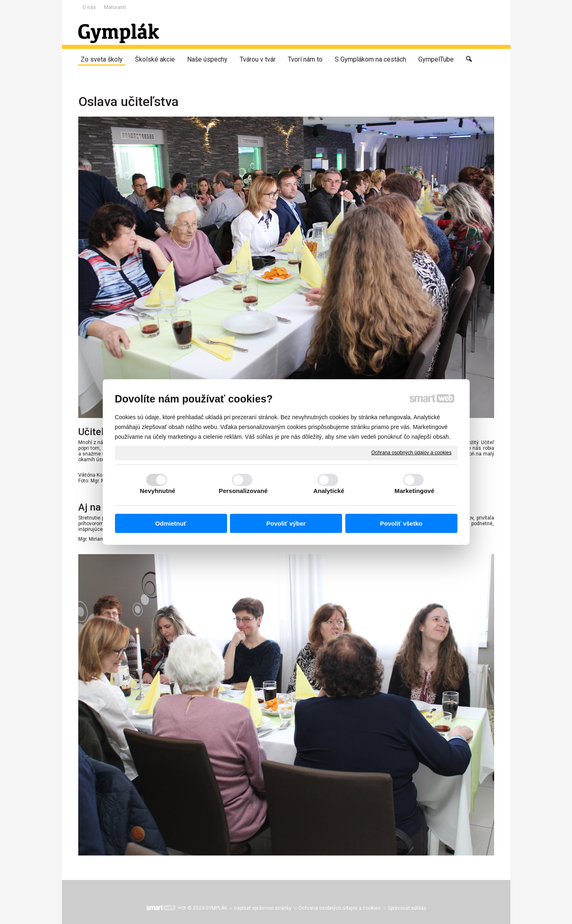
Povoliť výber (286, 523)
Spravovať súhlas (407, 908)
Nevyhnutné (158, 491)
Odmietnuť (171, 523)
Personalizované (243, 491)
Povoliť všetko (401, 523)
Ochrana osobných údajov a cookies (412, 453)
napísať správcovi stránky (263, 908)
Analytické (329, 491)
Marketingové (415, 491)
